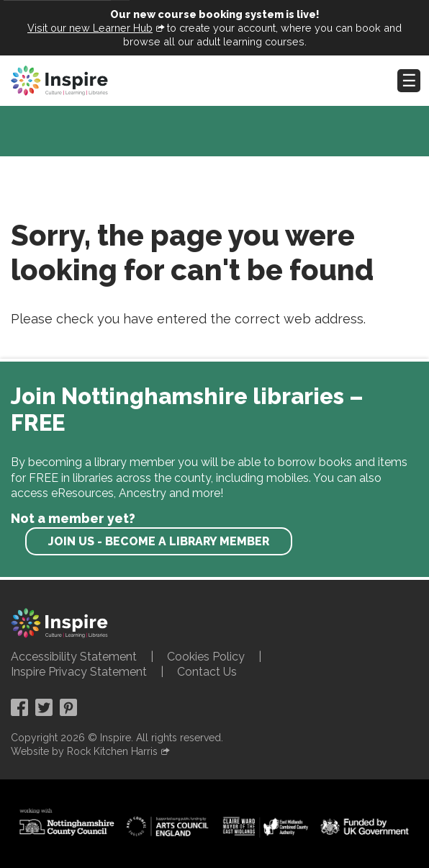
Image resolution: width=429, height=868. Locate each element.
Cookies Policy (206, 657)
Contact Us (207, 672)
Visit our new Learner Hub (90, 28)
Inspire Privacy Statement (79, 672)
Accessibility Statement (74, 657)
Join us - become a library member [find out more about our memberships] (159, 541)
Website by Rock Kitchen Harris (84, 751)
